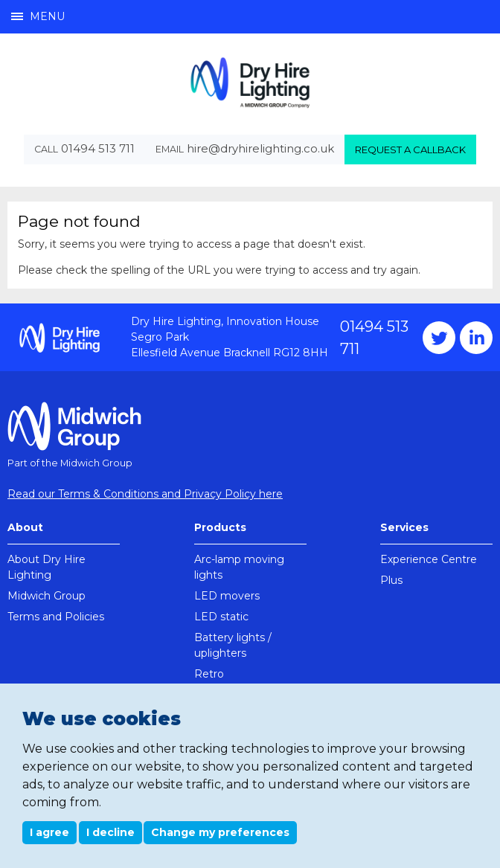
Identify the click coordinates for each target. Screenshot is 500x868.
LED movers (227, 596)
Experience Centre (429, 559)
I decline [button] (110, 832)
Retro (209, 674)
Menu (38, 16)
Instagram (476, 338)
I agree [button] (49, 832)
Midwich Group (47, 596)
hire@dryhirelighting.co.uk (260, 148)
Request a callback (410, 150)
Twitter (439, 338)
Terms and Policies (56, 617)
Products (220, 527)
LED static (221, 617)
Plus (391, 580)
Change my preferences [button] (220, 832)
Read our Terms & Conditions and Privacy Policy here (145, 494)
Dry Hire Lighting (250, 82)
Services (404, 527)
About (25, 527)
